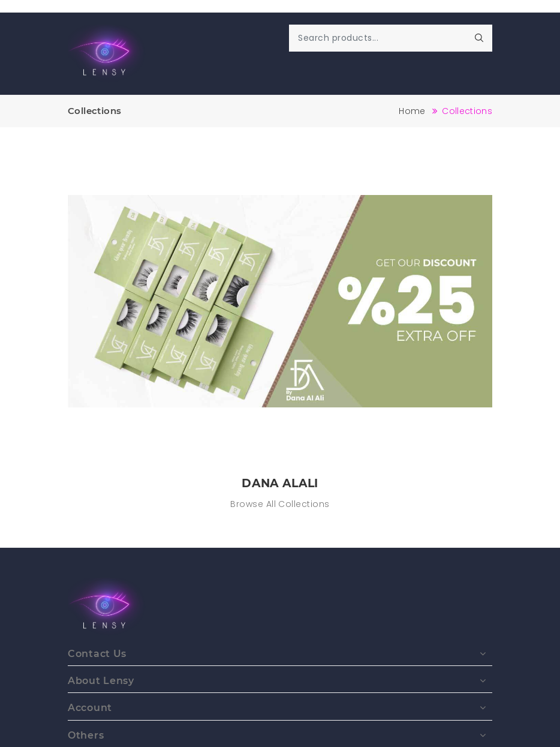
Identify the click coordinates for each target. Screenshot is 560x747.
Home (412, 111)
